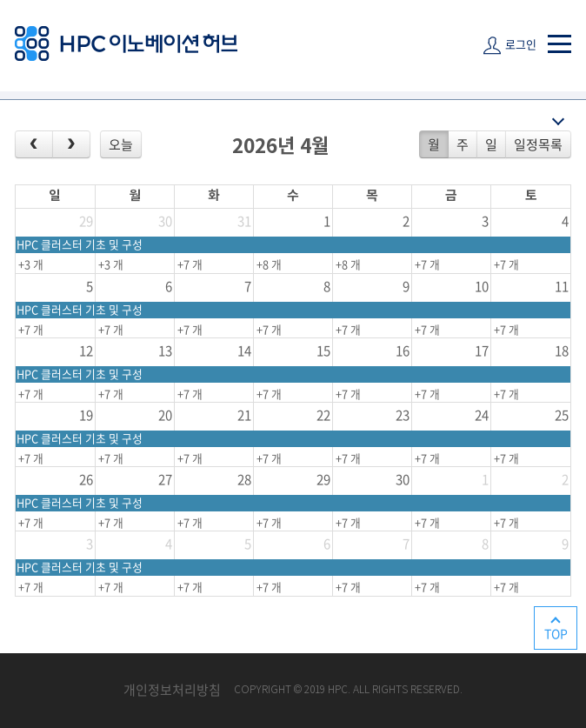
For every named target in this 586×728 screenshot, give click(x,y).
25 (562, 415)
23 (403, 415)
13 (165, 351)
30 (165, 221)
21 (244, 415)
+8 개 (269, 264)
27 (165, 479)
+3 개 (31, 264)
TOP (556, 633)
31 (244, 221)
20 (165, 415)
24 (482, 415)
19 (86, 415)
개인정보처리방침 (172, 690)
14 (244, 351)
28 (244, 479)
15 (323, 351)
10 (482, 286)
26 (86, 479)
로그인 (521, 44)
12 (86, 351)
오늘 (121, 144)
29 (86, 221)
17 (482, 351)
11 (562, 286)
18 (562, 351)
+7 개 (190, 264)
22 (323, 415)
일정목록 (538, 144)
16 (403, 351)
